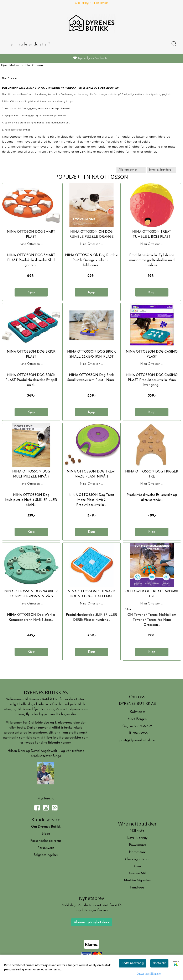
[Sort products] (161, 170)
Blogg (46, 834)
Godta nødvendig (133, 963)
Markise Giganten (137, 881)
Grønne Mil (137, 873)
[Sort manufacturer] (131, 170)
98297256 (140, 733)
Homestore (137, 852)
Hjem (4, 65)
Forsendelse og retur (46, 841)
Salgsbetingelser (46, 855)
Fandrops (137, 888)
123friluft (137, 831)
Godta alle (159, 963)
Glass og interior (137, 859)
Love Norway (137, 838)
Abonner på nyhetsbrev (92, 922)
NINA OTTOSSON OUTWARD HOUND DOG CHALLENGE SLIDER (91, 597)
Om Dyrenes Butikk (46, 827)
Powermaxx (137, 845)
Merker (14, 66)
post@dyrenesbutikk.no (137, 740)
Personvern (46, 848)
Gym (137, 866)
